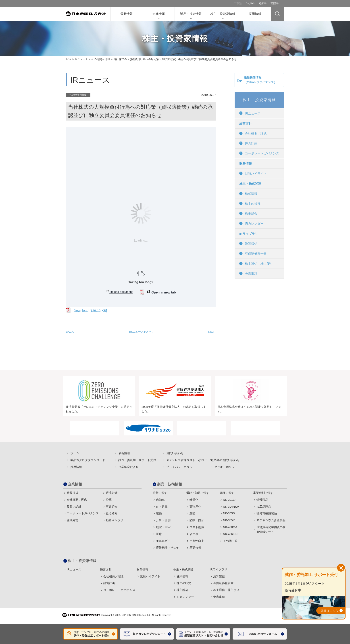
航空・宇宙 (163, 527)
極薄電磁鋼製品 (267, 513)
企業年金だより (128, 467)
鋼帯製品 (262, 500)
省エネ (194, 534)
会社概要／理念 (253, 133)
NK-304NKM (231, 507)
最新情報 (127, 14)
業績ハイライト (150, 576)
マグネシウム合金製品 (271, 520)
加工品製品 (264, 507)
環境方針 (112, 493)
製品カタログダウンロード (88, 460)
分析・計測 (163, 520)
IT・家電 (162, 507)
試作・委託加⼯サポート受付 (137, 460)
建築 (159, 513)
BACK (70, 332)
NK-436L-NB (231, 534)
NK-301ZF (230, 500)
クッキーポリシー (226, 467)
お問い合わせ (175, 453)
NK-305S (229, 513)
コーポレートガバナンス (259, 153)
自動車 (160, 500)
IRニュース (81, 59)
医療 (159, 534)
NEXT (212, 332)
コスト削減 (197, 527)
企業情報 (159, 14)
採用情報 (255, 14)
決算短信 (248, 244)
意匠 (192, 513)
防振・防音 (197, 520)
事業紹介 (112, 507)
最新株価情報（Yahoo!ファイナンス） (260, 80)
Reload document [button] (119, 292)
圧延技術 (195, 548)
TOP (69, 59)
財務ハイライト (253, 173)
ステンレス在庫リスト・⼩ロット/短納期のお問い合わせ (203, 460)
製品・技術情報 (191, 14)
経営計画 (248, 143)
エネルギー (163, 541)
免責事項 (248, 273)
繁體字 (275, 3)
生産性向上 (197, 541)
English (250, 3)
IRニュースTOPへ (141, 332)
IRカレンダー (251, 224)
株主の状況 (250, 203)
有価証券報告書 (253, 254)
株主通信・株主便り (256, 264)
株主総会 (248, 213)
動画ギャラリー (116, 520)
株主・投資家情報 (223, 14)
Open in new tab (161, 292)
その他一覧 (230, 541)
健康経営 (73, 520)
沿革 (109, 500)
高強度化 (195, 507)
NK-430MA (230, 527)
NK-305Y (229, 520)
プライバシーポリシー (181, 467)
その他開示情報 (101, 59)
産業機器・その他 (168, 548)
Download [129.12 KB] (90, 311)
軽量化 (194, 500)
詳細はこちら (329, 611)
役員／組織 (74, 507)
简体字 (262, 3)
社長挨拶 (73, 493)
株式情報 (248, 194)
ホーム (75, 453)
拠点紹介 (112, 513)
